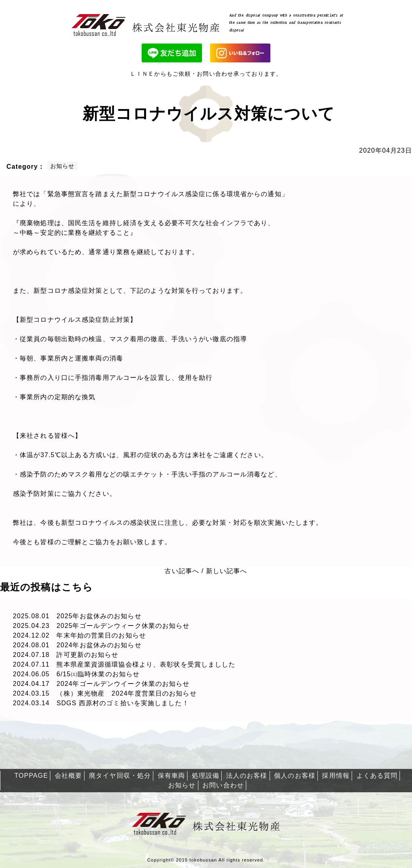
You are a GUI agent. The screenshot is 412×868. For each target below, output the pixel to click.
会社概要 (68, 776)
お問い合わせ (223, 785)
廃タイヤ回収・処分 (120, 776)
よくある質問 (377, 776)
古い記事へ (182, 571)
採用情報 (336, 776)
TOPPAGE (31, 776)
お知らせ (182, 785)
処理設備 (206, 776)
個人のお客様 (295, 776)
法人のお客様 (247, 776)
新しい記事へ (227, 571)
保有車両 (171, 776)
